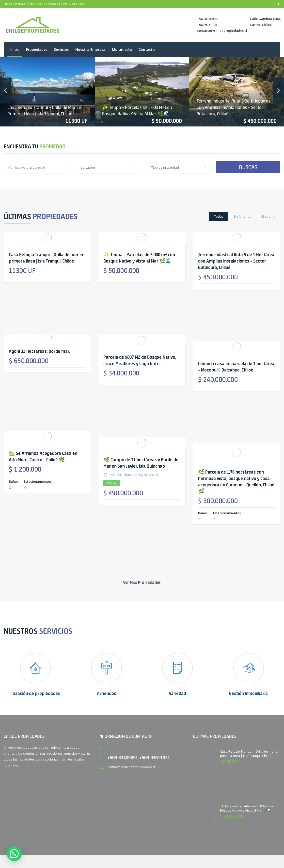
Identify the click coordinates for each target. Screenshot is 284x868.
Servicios (61, 49)
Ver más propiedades (142, 582)
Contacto (147, 49)
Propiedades (37, 49)
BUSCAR (248, 167)
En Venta (269, 216)
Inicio (15, 49)
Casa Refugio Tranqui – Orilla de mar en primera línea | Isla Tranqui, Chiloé (250, 753)
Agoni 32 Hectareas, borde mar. (39, 351)
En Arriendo (243, 216)
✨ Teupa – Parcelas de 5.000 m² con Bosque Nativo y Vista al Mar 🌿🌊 (247, 808)
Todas (219, 216)
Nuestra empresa (90, 49)
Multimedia (122, 49)
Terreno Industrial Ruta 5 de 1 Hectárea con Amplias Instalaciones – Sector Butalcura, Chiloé (234, 107)
